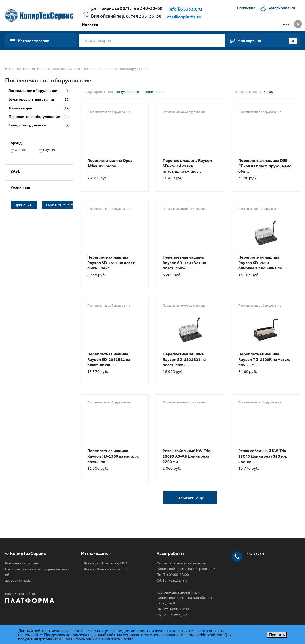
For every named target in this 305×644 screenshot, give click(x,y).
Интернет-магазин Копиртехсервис (35, 69)
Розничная (20, 187)
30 (266, 92)
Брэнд (16, 143)
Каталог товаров (82, 69)
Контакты (232, 25)
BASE (15, 171)
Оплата (130, 25)
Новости (90, 25)
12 (260, 92)
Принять (277, 635)
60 (271, 92)
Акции (111, 25)
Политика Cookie (118, 639)
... (286, 23)
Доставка (152, 25)
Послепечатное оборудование (124, 69)
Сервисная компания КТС (192, 25)
